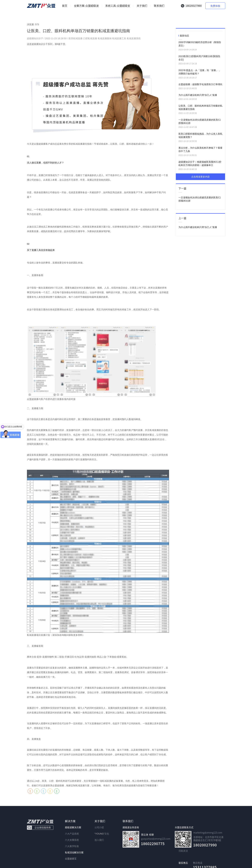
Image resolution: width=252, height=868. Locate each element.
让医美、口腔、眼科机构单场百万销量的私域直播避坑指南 (200, 107)
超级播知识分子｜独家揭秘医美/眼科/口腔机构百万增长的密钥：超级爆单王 (200, 164)
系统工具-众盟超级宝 (118, 6)
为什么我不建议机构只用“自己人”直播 (198, 95)
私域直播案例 (105, 38)
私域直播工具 (119, 38)
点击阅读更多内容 (200, 177)
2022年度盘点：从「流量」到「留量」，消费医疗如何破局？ (200, 72)
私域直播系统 (134, 38)
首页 (65, 6)
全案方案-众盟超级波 (86, 6)
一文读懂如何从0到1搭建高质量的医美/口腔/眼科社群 (200, 121)
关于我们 (142, 6)
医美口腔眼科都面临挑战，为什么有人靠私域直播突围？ (200, 135)
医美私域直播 (76, 38)
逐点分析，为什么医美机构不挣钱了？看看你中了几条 (200, 149)
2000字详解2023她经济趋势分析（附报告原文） (200, 44)
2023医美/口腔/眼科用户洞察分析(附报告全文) (199, 58)
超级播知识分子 (35, 38)
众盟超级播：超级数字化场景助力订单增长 (200, 84)
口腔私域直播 (90, 38)
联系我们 (159, 6)
